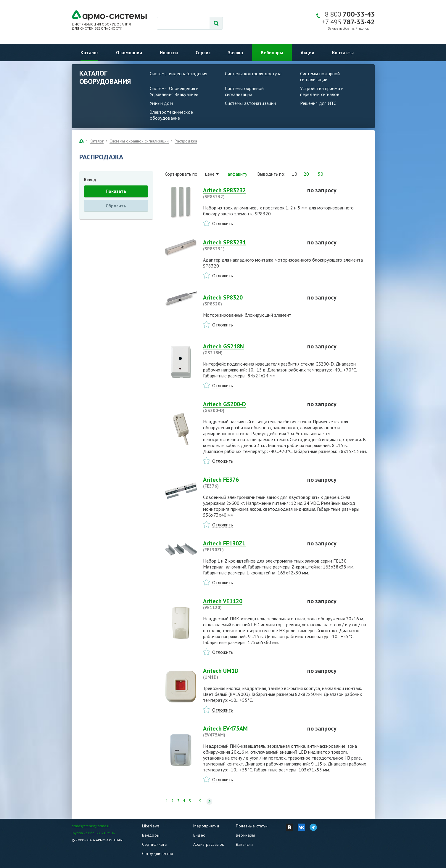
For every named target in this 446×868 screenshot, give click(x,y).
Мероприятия (206, 826)
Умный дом (161, 103)
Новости (169, 52)
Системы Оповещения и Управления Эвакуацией (174, 91)
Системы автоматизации (251, 103)
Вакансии (244, 844)
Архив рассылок (209, 844)
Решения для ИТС (318, 103)
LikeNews (151, 826)
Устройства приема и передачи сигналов (322, 91)
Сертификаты (155, 844)
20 (306, 174)
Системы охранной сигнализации (244, 91)
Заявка (236, 52)
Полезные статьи (252, 826)
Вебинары (272, 52)
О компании (129, 52)
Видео (199, 835)
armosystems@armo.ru (91, 826)
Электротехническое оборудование (171, 115)
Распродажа (186, 141)
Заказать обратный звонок (348, 29)
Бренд (90, 180)
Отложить (223, 223)
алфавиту (237, 174)
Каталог (89, 52)
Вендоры (151, 835)
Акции (307, 52)
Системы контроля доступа (253, 73)
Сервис (203, 52)
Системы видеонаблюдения (179, 73)
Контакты (343, 52)
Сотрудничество (158, 853)
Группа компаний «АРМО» (93, 833)
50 (321, 174)
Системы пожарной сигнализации (320, 76)
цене (210, 174)
